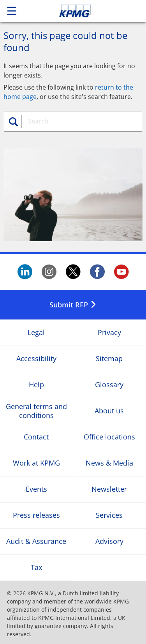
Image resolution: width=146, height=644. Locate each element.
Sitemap (109, 359)
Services (109, 515)
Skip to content (88, 11)
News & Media (109, 463)
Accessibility (36, 359)
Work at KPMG (36, 463)
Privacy (109, 333)
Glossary (109, 385)
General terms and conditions (36, 411)
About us (109, 411)
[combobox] (80, 121)
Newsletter (109, 489)
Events (36, 489)
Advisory (109, 541)
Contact (36, 437)
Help (36, 385)
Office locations (109, 437)
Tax (36, 567)
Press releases (36, 515)
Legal (36, 333)
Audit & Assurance (36, 541)
